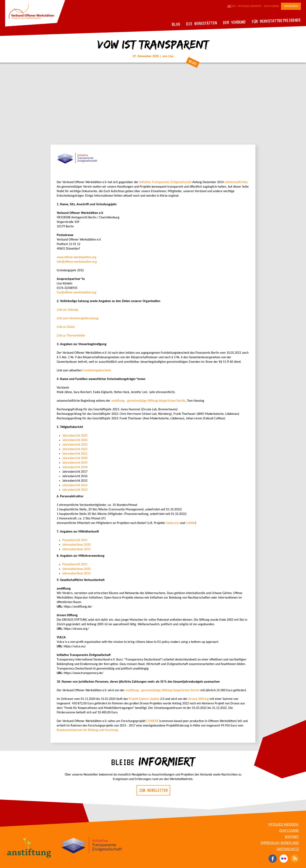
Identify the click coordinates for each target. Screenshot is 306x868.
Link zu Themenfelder (71, 336)
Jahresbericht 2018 (75, 467)
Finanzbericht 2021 (75, 540)
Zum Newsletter (153, 790)
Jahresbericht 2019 (75, 463)
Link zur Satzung (67, 310)
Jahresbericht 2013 (75, 490)
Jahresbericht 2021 (75, 454)
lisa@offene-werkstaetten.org (76, 293)
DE (229, 6)
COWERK (152, 721)
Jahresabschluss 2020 (76, 545)
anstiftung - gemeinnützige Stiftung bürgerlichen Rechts (148, 401)
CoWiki (190, 523)
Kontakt (292, 837)
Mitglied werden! (250, 6)
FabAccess (172, 523)
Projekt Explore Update (144, 699)
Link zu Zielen (66, 327)
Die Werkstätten (202, 23)
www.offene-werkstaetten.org (76, 257)
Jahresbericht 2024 (75, 440)
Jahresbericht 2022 (75, 449)
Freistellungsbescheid (97, 371)
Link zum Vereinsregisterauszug (78, 318)
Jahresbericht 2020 (75, 458)
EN (234, 6)
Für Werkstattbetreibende (276, 21)
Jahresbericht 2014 (75, 485)
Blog (176, 24)
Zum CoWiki (271, 6)
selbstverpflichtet (236, 182)
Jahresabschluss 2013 (76, 549)
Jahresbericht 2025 (75, 436)
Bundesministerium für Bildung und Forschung (87, 730)
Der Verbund (234, 22)
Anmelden (291, 6)
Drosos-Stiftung (199, 699)
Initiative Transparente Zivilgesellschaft (165, 182)
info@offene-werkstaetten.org (77, 262)
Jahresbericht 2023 (75, 445)
